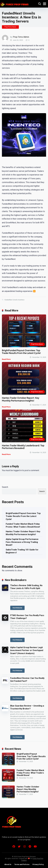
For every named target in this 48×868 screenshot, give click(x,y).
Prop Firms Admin (21, 37)
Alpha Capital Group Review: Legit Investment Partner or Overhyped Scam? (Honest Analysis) (27, 650)
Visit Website (17, 608)
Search (5, 487)
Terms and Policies (22, 864)
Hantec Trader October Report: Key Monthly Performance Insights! (21, 399)
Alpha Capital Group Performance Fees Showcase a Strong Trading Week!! (22, 542)
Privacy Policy (38, 864)
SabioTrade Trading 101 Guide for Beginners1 (22, 551)
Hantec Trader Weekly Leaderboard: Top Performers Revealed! (23, 447)
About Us (8, 864)
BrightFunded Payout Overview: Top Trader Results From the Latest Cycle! (21, 352)
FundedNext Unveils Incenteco (14, 300)
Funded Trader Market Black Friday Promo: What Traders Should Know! (23, 525)
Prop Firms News (10, 27)
